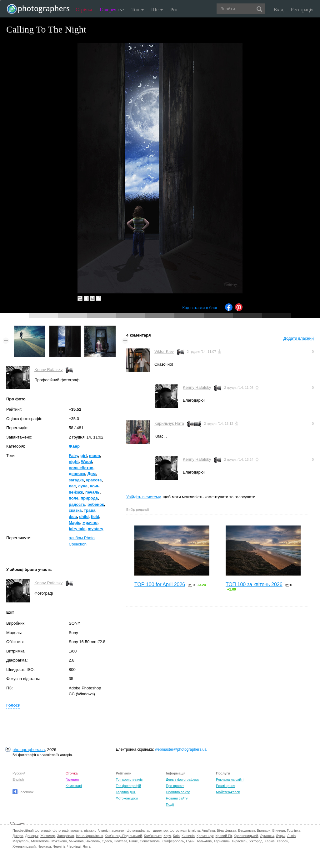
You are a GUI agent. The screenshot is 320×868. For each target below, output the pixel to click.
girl (83, 456)
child (84, 517)
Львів (291, 836)
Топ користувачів (129, 779)
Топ (138, 10)
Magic (75, 523)
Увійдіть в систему (143, 497)
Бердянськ (247, 830)
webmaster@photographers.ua (181, 749)
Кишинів (188, 836)
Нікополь (93, 841)
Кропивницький (246, 836)
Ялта (86, 846)
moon (95, 456)
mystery (96, 529)
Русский (19, 773)
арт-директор (157, 830)
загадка (76, 480)
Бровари (264, 830)
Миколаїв (76, 841)
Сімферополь (173, 841)
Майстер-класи (228, 792)
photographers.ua (29, 750)
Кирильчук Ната (169, 423)
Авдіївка (208, 830)
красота (94, 480)
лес (72, 486)
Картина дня (125, 792)
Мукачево (59, 841)
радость (77, 504)
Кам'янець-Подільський (123, 836)
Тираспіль (240, 841)
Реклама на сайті (230, 779)
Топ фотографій (128, 786)
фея (73, 517)
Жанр (74, 446)
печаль (92, 492)
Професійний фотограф (32, 830)
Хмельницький (24, 846)
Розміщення (225, 786)
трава (90, 510)
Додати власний (299, 338)
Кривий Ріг (224, 836)
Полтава (120, 841)
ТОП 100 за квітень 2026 (254, 584)
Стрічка (84, 10)
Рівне (133, 841)
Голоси (13, 705)
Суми (190, 841)
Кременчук (205, 836)
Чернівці (74, 846)
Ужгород (256, 841)
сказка (75, 510)
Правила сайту (178, 792)
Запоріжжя (65, 836)
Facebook (23, 792)
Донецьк (32, 836)
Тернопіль (222, 841)
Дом (91, 474)
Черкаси (44, 846)
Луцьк (281, 836)
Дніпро (18, 836)
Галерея (112, 10)
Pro (174, 10)
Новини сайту (177, 798)
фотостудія (179, 830)
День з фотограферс (182, 779)
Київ (176, 836)
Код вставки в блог (200, 308)
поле (74, 498)
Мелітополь (40, 841)
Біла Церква (227, 830)
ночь (95, 486)
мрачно (90, 523)
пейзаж (76, 492)
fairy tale (77, 529)
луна (83, 486)
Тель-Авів (204, 841)
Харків (270, 841)
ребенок (96, 504)
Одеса (107, 841)
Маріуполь (21, 841)
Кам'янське (153, 836)
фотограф (60, 830)
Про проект (175, 786)
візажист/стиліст (97, 830)
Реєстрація (302, 10)
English (18, 779)
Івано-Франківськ (89, 836)
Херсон (282, 841)
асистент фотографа (128, 830)
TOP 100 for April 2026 (160, 584)
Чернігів (59, 846)
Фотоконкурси (127, 798)
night (74, 462)
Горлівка (294, 830)
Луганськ (267, 836)
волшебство (81, 468)
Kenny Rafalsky (48, 370)
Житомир (48, 836)
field (95, 517)
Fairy (73, 456)
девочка (77, 474)
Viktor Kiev (164, 351)
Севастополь (150, 841)
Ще (157, 10)
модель (77, 830)
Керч (167, 836)
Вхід (279, 10)
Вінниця (279, 830)
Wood (87, 462)
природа (89, 498)
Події (170, 805)
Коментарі (74, 786)
